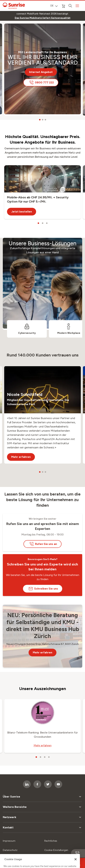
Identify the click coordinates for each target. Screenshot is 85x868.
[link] (43, 18)
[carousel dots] (40, 120)
